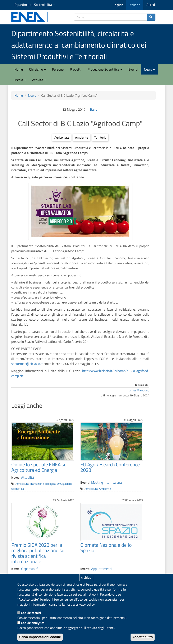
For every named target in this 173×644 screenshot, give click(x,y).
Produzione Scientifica (105, 69)
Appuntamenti (101, 569)
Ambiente (82, 137)
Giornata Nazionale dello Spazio (106, 548)
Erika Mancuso (139, 390)
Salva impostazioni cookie (40, 637)
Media (20, 80)
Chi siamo (37, 69)
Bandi (94, 109)
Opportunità (30, 569)
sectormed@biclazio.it (27, 364)
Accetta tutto (143, 637)
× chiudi (87, 577)
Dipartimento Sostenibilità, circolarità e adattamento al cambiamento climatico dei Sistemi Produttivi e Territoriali (79, 45)
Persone (58, 69)
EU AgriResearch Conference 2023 (110, 467)
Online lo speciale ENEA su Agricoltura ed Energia (39, 467)
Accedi (151, 5)
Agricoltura (62, 137)
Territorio (100, 137)
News (149, 69)
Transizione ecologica (43, 484)
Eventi (133, 69)
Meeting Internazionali (107, 482)
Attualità (28, 477)
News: (16, 477)
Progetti (76, 69)
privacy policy (85, 604)
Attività (39, 80)
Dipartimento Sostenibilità (35, 5)
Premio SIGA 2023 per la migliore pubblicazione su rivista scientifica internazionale (38, 553)
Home (19, 69)
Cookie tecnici (31, 613)
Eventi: (85, 482)
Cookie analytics (33, 623)
